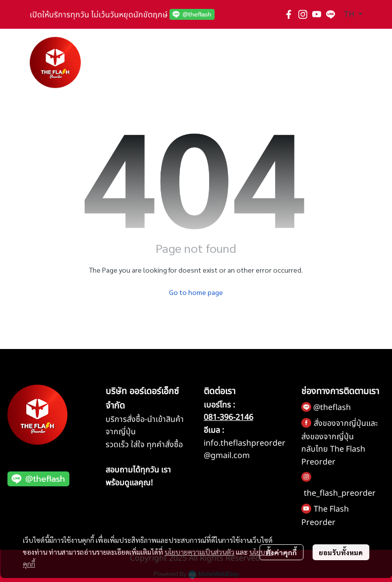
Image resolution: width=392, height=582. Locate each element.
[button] (353, 14)
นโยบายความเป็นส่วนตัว (199, 552)
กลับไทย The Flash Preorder (333, 456)
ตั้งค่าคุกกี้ (281, 552)
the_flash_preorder (340, 493)
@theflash (332, 407)
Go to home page (196, 292)
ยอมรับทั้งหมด (341, 552)
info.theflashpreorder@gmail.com (245, 450)
